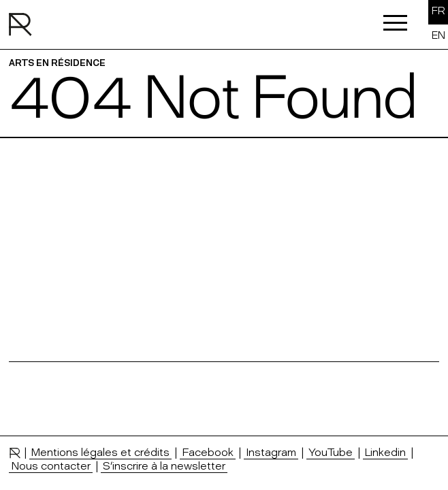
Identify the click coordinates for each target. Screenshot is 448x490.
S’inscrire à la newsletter (164, 465)
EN (438, 35)
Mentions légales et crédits (100, 452)
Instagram (271, 452)
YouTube (331, 452)
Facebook (208, 452)
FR (438, 11)
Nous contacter (51, 465)
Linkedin (385, 452)
